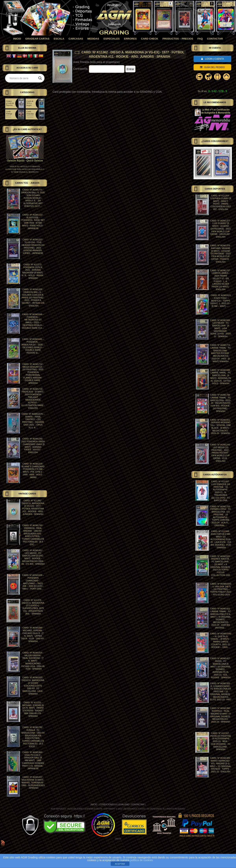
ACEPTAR (120, 864)
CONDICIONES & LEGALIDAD (115, 804)
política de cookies (142, 860)
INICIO (94, 804)
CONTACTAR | (138, 804)
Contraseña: (99, 69)
